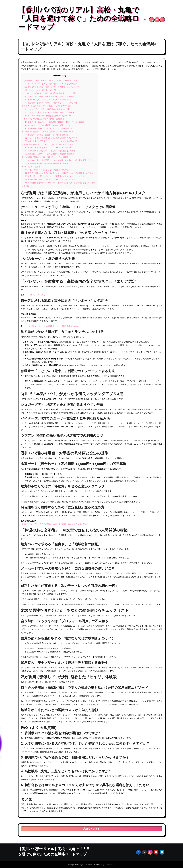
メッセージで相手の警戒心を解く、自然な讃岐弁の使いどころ (51, 138)
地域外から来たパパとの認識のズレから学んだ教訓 (47, 163)
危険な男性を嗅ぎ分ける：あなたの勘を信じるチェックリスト (48, 144)
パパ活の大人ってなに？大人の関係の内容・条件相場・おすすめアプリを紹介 (54, 524)
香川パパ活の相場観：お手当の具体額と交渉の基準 (43, 119)
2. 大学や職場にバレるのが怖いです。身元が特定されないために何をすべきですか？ (60, 173)
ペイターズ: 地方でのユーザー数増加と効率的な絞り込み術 (50, 112)
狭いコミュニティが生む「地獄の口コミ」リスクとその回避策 (51, 84)
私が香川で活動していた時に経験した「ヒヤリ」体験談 (45, 157)
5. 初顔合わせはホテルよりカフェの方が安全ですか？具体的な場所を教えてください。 (61, 183)
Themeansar (110, 865)
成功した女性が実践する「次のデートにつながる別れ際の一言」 (52, 141)
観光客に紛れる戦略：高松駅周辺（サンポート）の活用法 (49, 96)
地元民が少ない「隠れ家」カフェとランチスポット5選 (48, 100)
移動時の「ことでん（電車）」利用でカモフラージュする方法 (51, 103)
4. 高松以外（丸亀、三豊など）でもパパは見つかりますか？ (50, 179)
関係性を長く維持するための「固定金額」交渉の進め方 (48, 128)
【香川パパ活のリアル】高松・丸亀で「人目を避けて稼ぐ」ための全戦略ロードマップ (79, 19)
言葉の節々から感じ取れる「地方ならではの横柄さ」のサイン (51, 151)
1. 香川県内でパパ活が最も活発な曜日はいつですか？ (47, 170)
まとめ (26, 186)
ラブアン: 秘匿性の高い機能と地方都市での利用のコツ (48, 116)
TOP (145, 20)
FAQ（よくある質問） (32, 167)
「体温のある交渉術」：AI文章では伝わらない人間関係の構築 (48, 132)
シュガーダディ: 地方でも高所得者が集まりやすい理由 (48, 109)
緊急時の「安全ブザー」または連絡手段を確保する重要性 (49, 154)
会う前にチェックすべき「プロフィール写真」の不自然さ (49, 148)
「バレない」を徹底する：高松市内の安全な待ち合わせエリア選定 (49, 93)
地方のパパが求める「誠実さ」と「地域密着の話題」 (47, 135)
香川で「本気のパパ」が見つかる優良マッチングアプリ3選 (46, 106)
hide (64, 76)
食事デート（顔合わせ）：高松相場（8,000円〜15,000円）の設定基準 (54, 122)
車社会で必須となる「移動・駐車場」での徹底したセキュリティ (52, 87)
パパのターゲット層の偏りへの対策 (40, 90)
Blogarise (98, 865)
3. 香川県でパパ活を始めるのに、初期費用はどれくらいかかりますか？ (55, 176)
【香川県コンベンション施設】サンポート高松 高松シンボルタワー (55, 326)
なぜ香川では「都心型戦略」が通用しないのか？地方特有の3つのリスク (52, 81)
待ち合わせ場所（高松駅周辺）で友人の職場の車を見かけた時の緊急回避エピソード (60, 160)
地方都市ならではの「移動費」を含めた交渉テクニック (48, 125)
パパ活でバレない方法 (36, 295)
